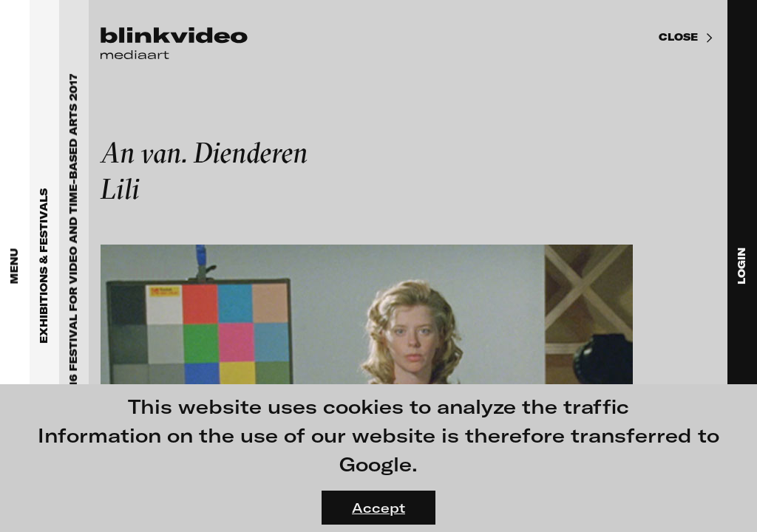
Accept (378, 508)
